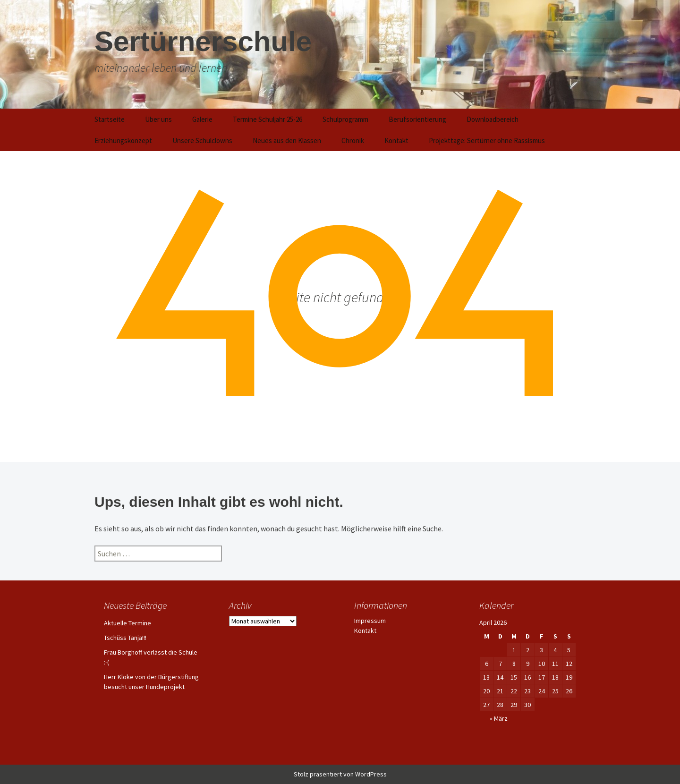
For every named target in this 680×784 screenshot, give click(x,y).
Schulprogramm (345, 119)
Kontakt (396, 141)
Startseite (110, 119)
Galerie (202, 119)
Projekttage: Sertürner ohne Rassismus (487, 141)
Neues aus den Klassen (287, 141)
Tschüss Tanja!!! (125, 638)
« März (499, 718)
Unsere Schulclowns (202, 141)
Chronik (353, 141)
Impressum (370, 621)
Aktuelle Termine (127, 623)
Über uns (158, 119)
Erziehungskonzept (123, 141)
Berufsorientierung (417, 119)
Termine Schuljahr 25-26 (268, 119)
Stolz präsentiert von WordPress (340, 774)
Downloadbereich (493, 119)
